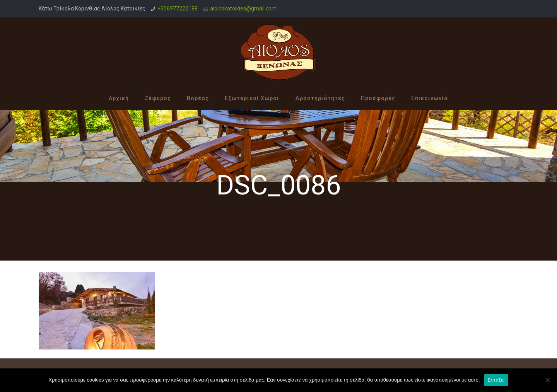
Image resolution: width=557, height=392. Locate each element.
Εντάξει (496, 380)
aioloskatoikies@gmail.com (243, 9)
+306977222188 (178, 9)
